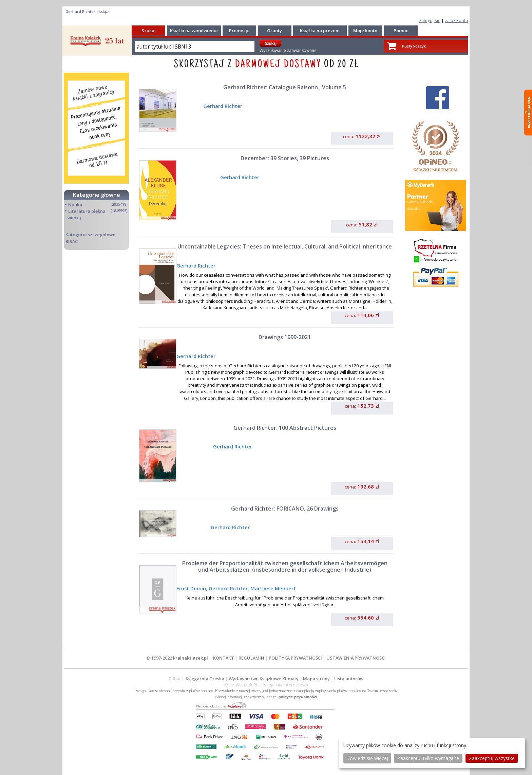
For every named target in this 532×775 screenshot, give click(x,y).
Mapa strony (316, 679)
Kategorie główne (97, 195)
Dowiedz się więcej (367, 758)
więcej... (76, 218)
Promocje (239, 31)
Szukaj (149, 31)
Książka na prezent (320, 31)
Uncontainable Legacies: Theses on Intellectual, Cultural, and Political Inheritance (285, 246)
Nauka (75, 205)
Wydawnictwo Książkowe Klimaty (264, 679)
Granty (274, 31)
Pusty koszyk (414, 46)
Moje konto (365, 31)
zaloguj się (430, 20)
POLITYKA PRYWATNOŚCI (295, 658)
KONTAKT (224, 658)
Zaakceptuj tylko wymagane (428, 758)
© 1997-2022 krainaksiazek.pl (177, 658)
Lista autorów (349, 679)
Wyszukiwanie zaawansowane (288, 50)
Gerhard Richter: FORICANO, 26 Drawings (285, 509)
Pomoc (401, 31)
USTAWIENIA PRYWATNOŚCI (356, 658)
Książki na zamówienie (194, 31)
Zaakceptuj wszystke (492, 758)
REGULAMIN (251, 658)
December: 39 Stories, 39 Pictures (285, 158)
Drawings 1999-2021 (285, 337)
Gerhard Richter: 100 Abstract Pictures (285, 428)
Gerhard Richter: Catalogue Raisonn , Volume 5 (285, 87)
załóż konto (457, 20)
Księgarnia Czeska (205, 679)
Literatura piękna (87, 211)
